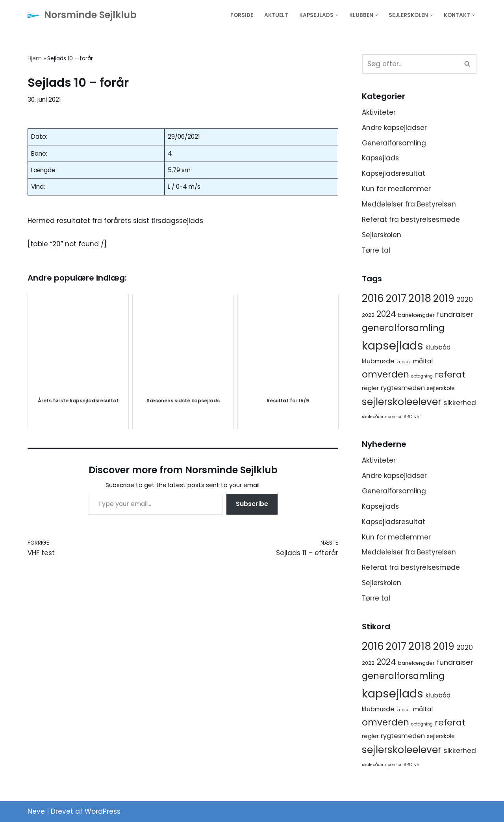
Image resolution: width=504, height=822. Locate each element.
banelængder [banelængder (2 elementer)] (416, 315)
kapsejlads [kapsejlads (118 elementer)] (393, 345)
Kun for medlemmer (396, 189)
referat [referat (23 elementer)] (450, 375)
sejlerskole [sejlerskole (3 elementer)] (441, 388)
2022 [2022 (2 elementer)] (368, 315)
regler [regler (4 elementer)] (370, 388)
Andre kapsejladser (394, 128)
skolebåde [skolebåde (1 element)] (372, 417)
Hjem (35, 58)
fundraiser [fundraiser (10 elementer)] (455, 314)
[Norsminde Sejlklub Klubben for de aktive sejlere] (82, 15)
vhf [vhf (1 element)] (418, 417)
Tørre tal (376, 250)
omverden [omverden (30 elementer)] (385, 374)
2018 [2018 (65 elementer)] (420, 298)
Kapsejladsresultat (394, 173)
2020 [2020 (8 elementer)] (465, 299)
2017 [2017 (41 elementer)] (396, 298)
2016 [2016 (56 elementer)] (373, 298)
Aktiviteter (379, 112)
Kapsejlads (380, 158)
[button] (337, 15)
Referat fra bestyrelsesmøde (411, 219)
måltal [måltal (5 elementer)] (423, 361)
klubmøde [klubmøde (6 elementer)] (378, 361)
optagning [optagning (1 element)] (422, 376)
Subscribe (252, 504)
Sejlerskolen (382, 235)
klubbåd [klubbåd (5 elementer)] (438, 347)
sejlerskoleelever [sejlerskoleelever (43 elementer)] (402, 402)
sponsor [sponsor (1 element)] (393, 417)
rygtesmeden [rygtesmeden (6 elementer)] (403, 388)
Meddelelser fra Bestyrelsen (409, 204)
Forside (242, 15)
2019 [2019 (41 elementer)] (444, 298)
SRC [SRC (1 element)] (408, 417)
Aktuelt (276, 15)
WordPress (103, 811)
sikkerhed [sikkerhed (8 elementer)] (460, 403)
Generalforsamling (394, 143)
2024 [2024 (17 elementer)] (386, 314)
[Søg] (410, 64)
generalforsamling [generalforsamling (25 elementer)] (403, 328)
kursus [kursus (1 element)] (404, 362)
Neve (36, 811)
